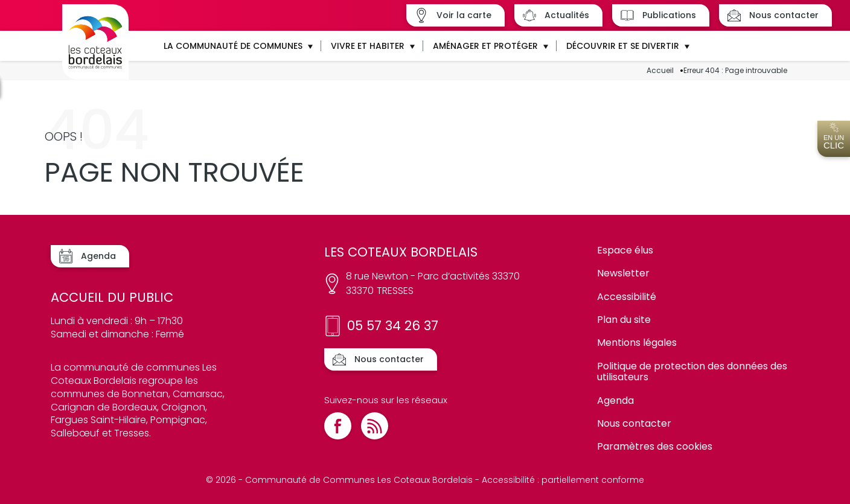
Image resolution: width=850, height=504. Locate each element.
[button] (238, 46)
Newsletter (623, 273)
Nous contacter (634, 423)
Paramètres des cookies (655, 446)
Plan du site (624, 320)
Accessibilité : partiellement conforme (563, 480)
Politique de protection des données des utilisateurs (692, 372)
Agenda (615, 400)
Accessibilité (627, 297)
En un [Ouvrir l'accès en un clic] (834, 136)
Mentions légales (637, 343)
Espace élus (625, 250)
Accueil (660, 71)
